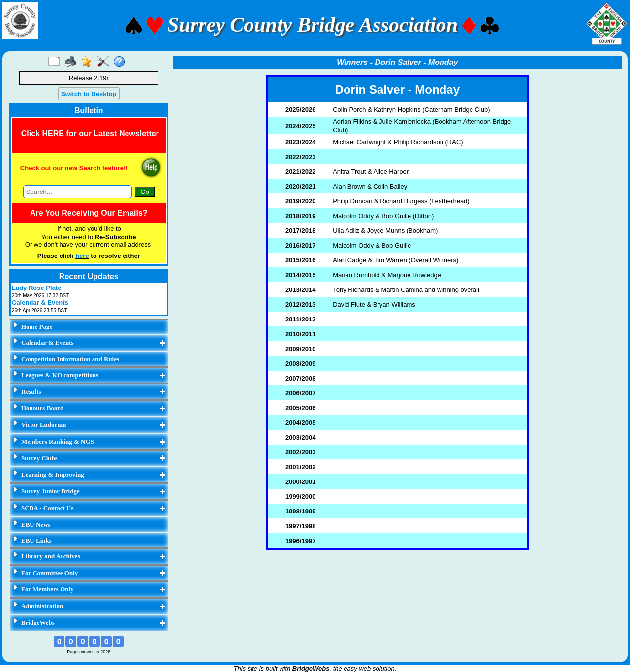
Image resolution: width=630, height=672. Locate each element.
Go (145, 192)
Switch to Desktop (89, 94)
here (82, 256)
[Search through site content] (78, 192)
